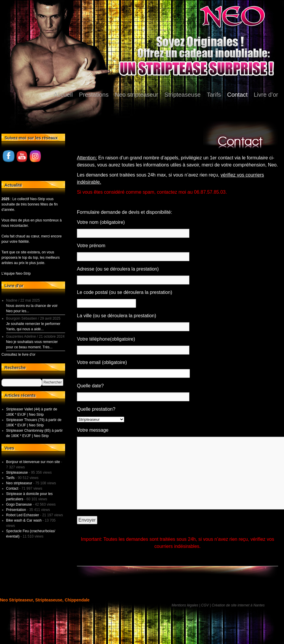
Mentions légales (185, 605)
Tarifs (214, 95)
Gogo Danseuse (19, 504)
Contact (237, 95)
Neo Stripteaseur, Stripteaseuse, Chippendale (45, 600)
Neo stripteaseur (137, 95)
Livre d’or (266, 95)
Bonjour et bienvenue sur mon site (33, 462)
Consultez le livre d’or (18, 355)
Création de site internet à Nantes (238, 605)
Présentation (16, 510)
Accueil (63, 95)
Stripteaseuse (183, 95)
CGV (205, 605)
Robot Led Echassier (23, 515)
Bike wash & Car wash (24, 520)
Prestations (94, 95)
